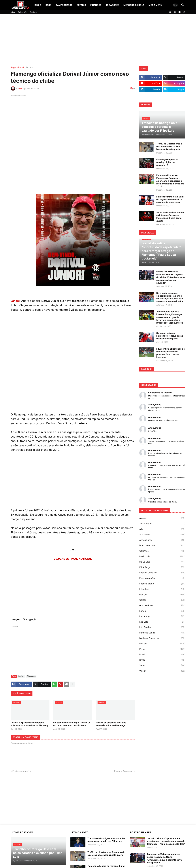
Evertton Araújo (162, 578)
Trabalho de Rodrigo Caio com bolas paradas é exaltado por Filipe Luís (106, 840)
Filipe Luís (162, 589)
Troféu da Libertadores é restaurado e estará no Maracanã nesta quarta (169, 146)
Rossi (162, 654)
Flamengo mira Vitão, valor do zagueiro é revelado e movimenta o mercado (170, 199)
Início (38, 5)
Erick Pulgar (162, 567)
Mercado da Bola (134, 5)
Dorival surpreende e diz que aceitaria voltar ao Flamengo (111, 724)
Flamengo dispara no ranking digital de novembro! (167, 162)
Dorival (30, 67)
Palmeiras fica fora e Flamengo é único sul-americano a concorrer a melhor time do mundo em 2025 (170, 181)
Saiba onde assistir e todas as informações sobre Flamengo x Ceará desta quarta (170, 217)
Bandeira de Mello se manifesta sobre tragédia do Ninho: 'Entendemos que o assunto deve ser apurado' (171, 277)
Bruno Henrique (162, 545)
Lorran (162, 611)
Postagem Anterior (22, 771)
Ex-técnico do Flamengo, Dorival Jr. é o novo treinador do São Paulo (72, 724)
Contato (33, 12)
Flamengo (31, 676)
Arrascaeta (162, 534)
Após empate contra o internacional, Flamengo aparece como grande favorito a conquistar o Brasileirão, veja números (170, 317)
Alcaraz (162, 518)
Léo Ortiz (162, 622)
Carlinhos (162, 551)
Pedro (162, 649)
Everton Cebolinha (162, 573)
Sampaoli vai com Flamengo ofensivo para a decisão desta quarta (170, 336)
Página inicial (17, 67)
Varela (162, 665)
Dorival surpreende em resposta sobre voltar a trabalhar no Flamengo (30, 724)
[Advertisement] (98, 40)
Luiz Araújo (162, 616)
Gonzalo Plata (162, 605)
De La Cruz (162, 562)
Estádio (81, 5)
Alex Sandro (162, 524)
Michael (162, 644)
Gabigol (162, 595)
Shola (162, 660)
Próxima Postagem (124, 771)
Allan (162, 529)
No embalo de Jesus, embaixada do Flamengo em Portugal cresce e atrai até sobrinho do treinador (170, 297)
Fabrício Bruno (162, 584)
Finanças (96, 5)
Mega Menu (155, 5)
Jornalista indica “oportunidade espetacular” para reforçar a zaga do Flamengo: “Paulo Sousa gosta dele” (166, 841)
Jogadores (112, 5)
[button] (175, 5)
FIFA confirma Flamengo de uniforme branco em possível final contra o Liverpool (171, 353)
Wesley (162, 671)
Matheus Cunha (162, 633)
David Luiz (162, 556)
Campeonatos (64, 5)
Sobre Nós (23, 12)
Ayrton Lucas (162, 540)
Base (48, 5)
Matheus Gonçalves (162, 638)
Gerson (162, 600)
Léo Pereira (162, 627)
